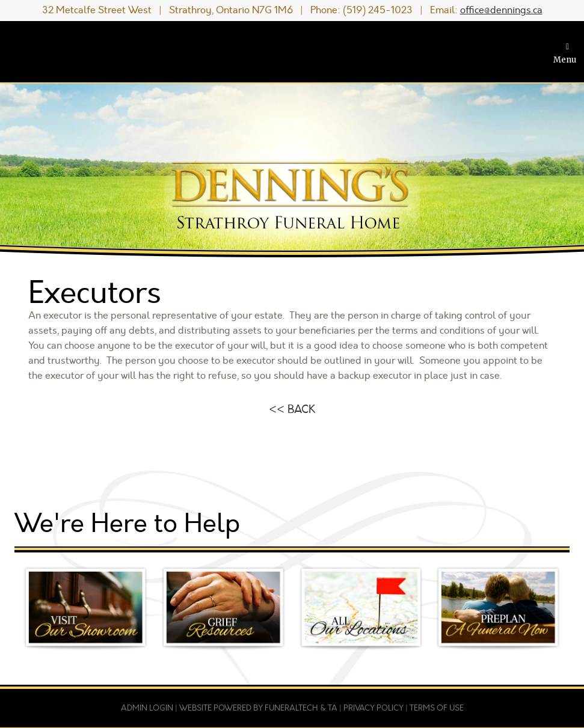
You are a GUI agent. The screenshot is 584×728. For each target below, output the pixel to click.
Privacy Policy (373, 708)
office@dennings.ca (501, 10)
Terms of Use (437, 708)
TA (333, 708)
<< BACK (292, 409)
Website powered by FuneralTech (249, 708)
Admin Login (147, 708)
